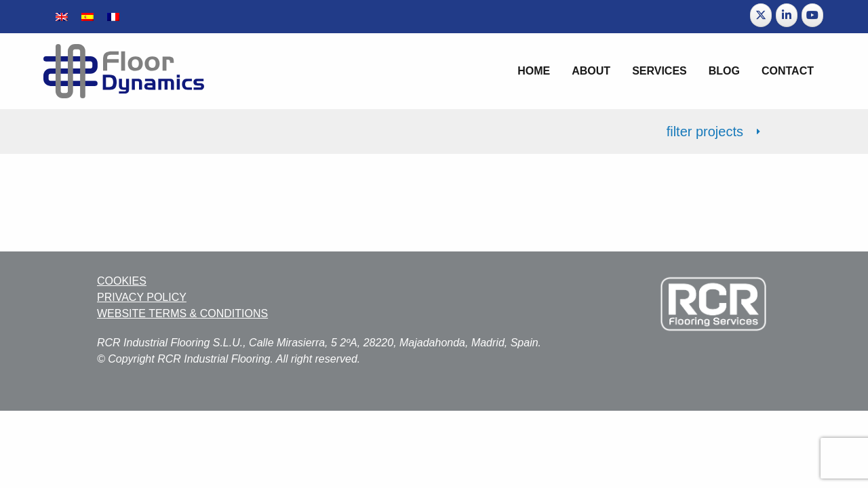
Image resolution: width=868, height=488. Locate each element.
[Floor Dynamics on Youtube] (812, 15)
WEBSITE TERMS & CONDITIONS (182, 313)
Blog (724, 71)
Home (534, 71)
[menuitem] (62, 17)
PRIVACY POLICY (142, 297)
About (591, 71)
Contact (788, 71)
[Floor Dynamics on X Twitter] (761, 15)
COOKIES (122, 281)
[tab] (434, 131)
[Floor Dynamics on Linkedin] (787, 15)
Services (659, 71)
